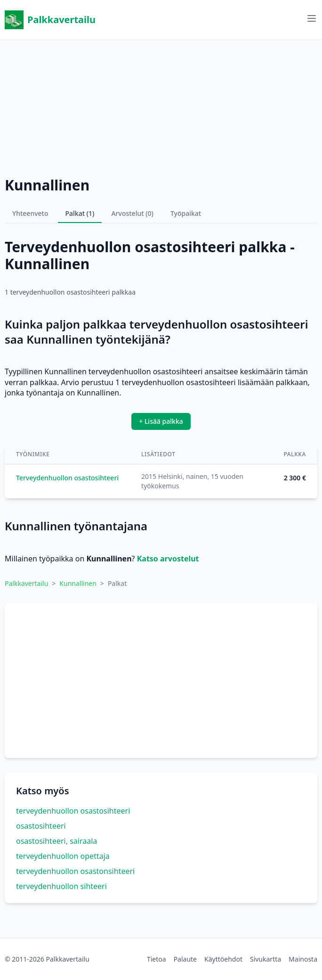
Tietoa (157, 959)
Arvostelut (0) (132, 213)
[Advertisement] (161, 106)
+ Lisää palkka (161, 421)
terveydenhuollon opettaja (63, 856)
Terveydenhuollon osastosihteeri (67, 478)
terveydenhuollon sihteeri (61, 886)
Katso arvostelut (168, 559)
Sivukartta (266, 959)
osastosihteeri (41, 826)
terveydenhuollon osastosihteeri (73, 811)
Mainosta (303, 959)
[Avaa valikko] (312, 18)
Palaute (185, 959)
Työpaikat (186, 213)
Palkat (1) (80, 213)
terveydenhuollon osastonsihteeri (75, 871)
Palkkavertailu (50, 20)
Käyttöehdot (223, 959)
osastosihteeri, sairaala (56, 841)
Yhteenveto (30, 213)
